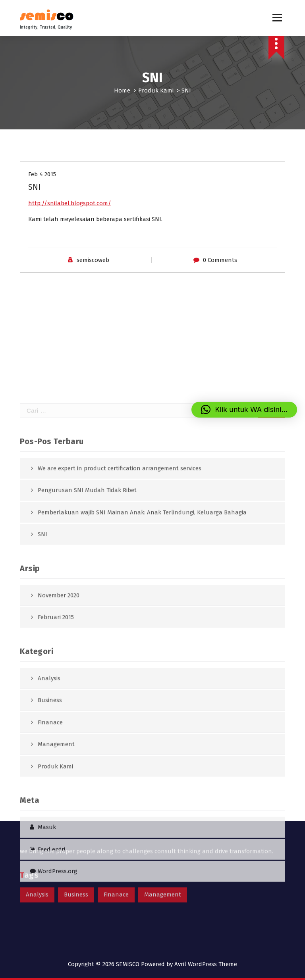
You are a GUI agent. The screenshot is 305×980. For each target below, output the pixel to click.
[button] (244, 410)
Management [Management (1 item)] (163, 875)
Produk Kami (156, 90)
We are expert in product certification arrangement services (120, 606)
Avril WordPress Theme (206, 964)
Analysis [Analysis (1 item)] (37, 875)
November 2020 (59, 733)
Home (122, 90)
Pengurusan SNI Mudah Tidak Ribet (87, 628)
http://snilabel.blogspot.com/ (70, 203)
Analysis (49, 816)
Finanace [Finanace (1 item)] (116, 875)
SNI (42, 672)
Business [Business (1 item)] (76, 875)
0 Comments (220, 260)
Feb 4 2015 (42, 174)
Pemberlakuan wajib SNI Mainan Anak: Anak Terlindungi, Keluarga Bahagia (142, 650)
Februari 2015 (56, 755)
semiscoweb (93, 260)
